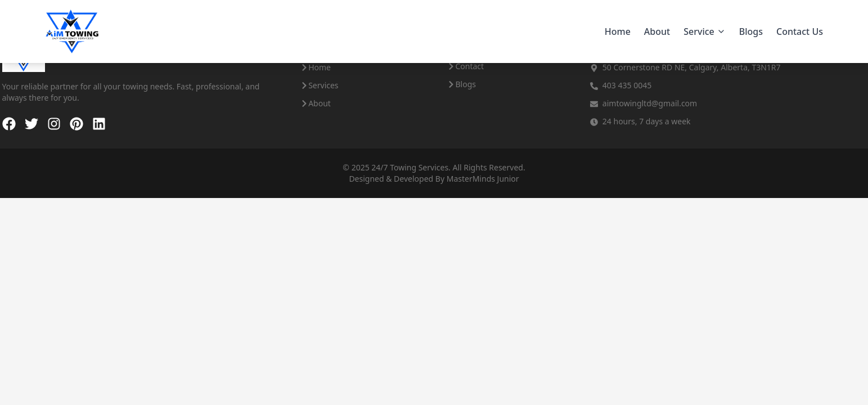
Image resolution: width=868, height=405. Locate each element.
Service (705, 31)
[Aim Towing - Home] (72, 31)
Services (319, 85)
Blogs (751, 31)
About (657, 31)
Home (618, 31)
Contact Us (800, 31)
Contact (466, 66)
